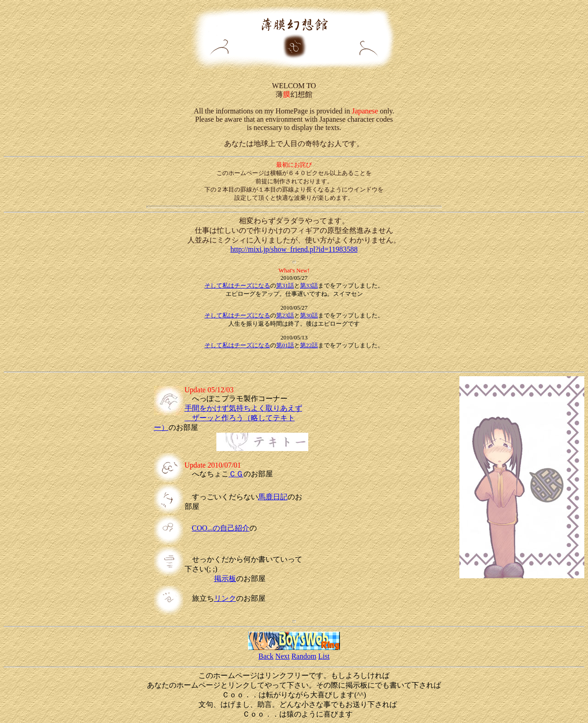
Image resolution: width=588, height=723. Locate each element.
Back (266, 656)
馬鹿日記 (273, 497)
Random (304, 656)
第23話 (285, 315)
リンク (225, 598)
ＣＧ (236, 474)
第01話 (285, 345)
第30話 (309, 315)
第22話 (309, 345)
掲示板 (225, 579)
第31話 (285, 285)
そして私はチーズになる (237, 285)
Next (282, 656)
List (324, 656)
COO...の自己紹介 (221, 528)
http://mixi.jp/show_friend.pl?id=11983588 (294, 249)
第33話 (309, 285)
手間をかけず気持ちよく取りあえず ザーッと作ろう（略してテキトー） (228, 418)
